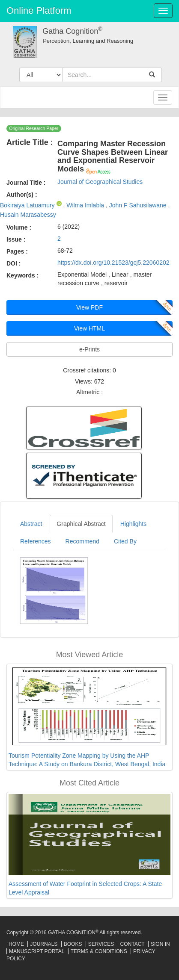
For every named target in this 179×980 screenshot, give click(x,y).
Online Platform (39, 10)
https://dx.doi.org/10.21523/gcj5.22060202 (113, 263)
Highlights (133, 524)
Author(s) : (22, 195)
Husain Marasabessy (28, 215)
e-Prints (89, 349)
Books (73, 944)
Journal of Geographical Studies (100, 182)
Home (16, 944)
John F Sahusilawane (139, 205)
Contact (133, 944)
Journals (44, 944)
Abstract (31, 524)
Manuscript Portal (37, 951)
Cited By (125, 541)
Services (101, 944)
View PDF (89, 307)
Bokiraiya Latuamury (28, 205)
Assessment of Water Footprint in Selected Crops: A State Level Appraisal (85, 888)
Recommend (82, 541)
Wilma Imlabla (86, 205)
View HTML (89, 328)
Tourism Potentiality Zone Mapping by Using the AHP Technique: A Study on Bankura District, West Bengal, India (87, 760)
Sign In (160, 944)
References (36, 541)
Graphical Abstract (81, 524)
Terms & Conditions (99, 951)
